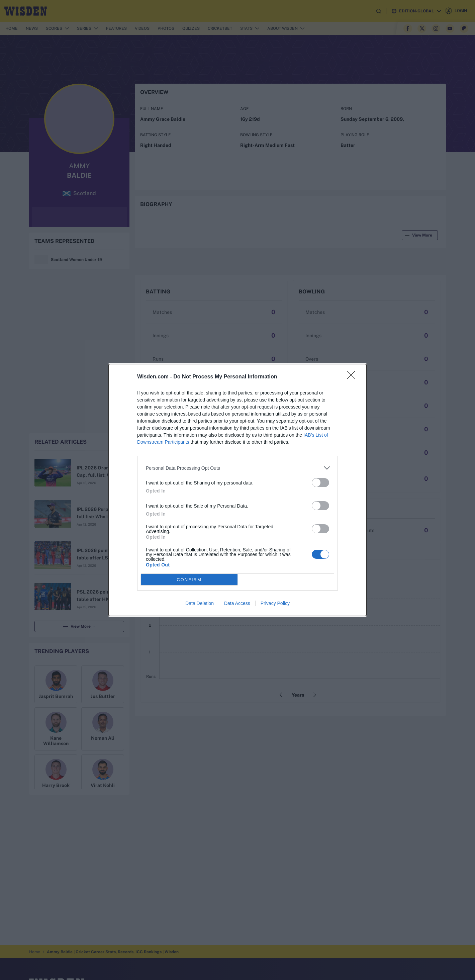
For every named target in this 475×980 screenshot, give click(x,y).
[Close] (353, 377)
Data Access (237, 603)
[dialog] (237, 490)
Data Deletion (200, 603)
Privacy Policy (275, 603)
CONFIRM (189, 579)
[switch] (320, 483)
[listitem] (237, 468)
